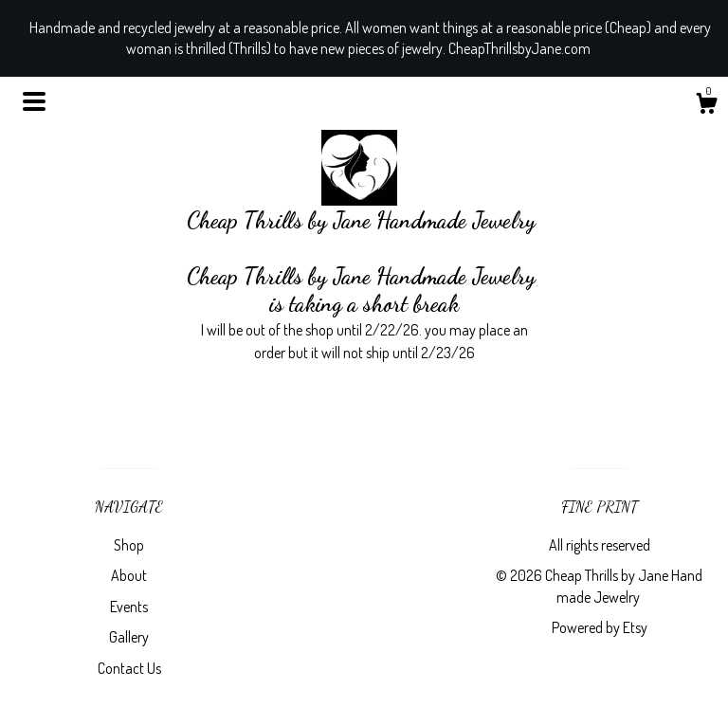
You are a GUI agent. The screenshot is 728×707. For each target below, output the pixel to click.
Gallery (129, 637)
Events (129, 607)
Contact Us (129, 668)
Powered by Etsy (600, 627)
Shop (129, 545)
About (129, 575)
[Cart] (706, 106)
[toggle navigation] (34, 101)
